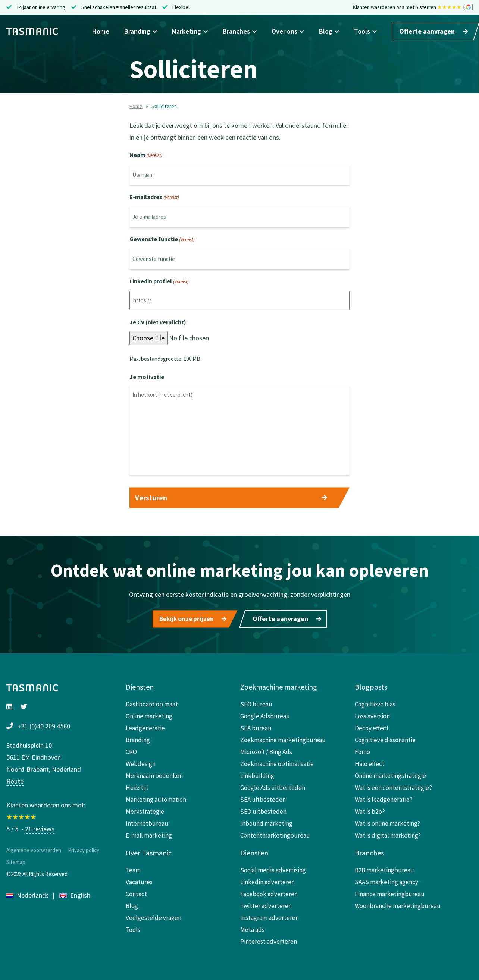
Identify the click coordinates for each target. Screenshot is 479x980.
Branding (141, 32)
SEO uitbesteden (263, 810)
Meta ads (252, 928)
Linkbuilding (257, 774)
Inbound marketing (266, 822)
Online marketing (149, 715)
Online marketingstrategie (390, 774)
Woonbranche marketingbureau (398, 904)
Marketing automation (156, 798)
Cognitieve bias (375, 703)
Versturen (151, 498)
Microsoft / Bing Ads (266, 750)
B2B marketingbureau (384, 869)
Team (133, 869)
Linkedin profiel (159, 282)
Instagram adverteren (270, 916)
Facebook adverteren (269, 892)
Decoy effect (372, 727)
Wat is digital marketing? (388, 834)
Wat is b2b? (370, 810)
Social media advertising (273, 869)
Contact (136, 892)
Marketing (190, 32)
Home (101, 32)
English (75, 894)
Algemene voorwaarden (34, 849)
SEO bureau (256, 703)
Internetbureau (147, 822)
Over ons (288, 32)
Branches (240, 32)
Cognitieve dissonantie (385, 738)
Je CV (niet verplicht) (158, 322)
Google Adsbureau (265, 715)
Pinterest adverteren (269, 940)
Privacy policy (84, 849)
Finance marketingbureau (390, 892)
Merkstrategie (145, 810)
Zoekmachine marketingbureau (283, 738)
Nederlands (28, 894)
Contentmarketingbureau (275, 834)
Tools (365, 32)
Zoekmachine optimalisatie (277, 762)
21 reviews (40, 827)
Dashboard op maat (152, 703)
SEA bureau (256, 727)
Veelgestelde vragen (154, 916)
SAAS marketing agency (386, 880)
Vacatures (139, 880)
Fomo (362, 750)
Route (15, 780)
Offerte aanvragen (433, 32)
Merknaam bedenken (154, 774)
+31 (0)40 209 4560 (44, 724)
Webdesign (141, 762)
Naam (146, 155)
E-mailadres (154, 198)
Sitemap (16, 861)
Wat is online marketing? (387, 822)
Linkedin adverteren (267, 880)
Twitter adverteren (266, 904)
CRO (131, 750)
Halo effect (370, 762)
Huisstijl (137, 786)
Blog (329, 32)
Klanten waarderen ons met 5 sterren (413, 8)
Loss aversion (372, 715)
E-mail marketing (149, 834)
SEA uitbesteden (263, 798)
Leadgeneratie (145, 727)
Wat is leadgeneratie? (384, 798)
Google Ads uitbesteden (273, 786)
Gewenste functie (162, 240)
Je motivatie (147, 377)
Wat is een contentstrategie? (393, 786)
